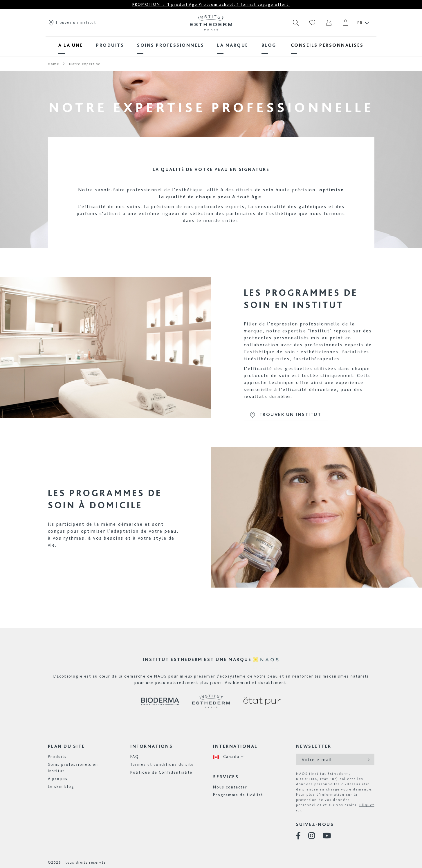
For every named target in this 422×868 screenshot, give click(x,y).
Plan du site (66, 746)
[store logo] (211, 23)
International (235, 746)
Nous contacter (230, 787)
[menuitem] (71, 45)
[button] (229, 757)
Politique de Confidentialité (161, 772)
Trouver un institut (285, 415)
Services (226, 777)
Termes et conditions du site (162, 764)
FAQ (135, 757)
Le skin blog (61, 786)
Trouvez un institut (72, 22)
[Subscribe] (368, 759)
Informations (152, 746)
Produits (57, 757)
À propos (58, 779)
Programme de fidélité (238, 795)
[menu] (211, 45)
